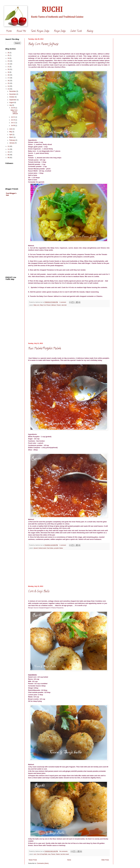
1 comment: (63, 302)
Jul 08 (13, 126)
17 (9, 78)
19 (9, 72)
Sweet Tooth (76, 31)
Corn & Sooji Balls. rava (44, 854)
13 (9, 89)
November (13, 94)
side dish (64, 305)
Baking (90, 31)
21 (9, 67)
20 (9, 69)
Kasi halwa (50, 548)
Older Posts (105, 860)
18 (9, 75)
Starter (58, 854)
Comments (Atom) (43, 863)
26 (9, 53)
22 (9, 64)
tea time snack (65, 854)
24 (9, 58)
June (11, 129)
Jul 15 (13, 120)
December (13, 91)
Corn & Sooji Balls (39, 592)
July (11, 105)
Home (9, 31)
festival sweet (42, 548)
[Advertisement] (15, 236)
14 (9, 86)
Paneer (59, 305)
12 (9, 146)
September (13, 100)
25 (9, 55)
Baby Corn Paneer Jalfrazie (43, 44)
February (12, 140)
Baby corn (37, 305)
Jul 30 (13, 108)
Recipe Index (60, 31)
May (11, 132)
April (11, 135)
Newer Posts (33, 860)
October (12, 97)
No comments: (64, 851)
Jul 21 (13, 117)
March (12, 137)
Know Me (21, 31)
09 (9, 155)
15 (9, 83)
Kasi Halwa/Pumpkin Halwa (45, 349)
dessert (36, 548)
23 (9, 61)
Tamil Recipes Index (40, 31)
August (12, 103)
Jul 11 (13, 123)
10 (9, 152)
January (12, 143)
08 (9, 158)
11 (9, 149)
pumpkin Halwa (58, 548)
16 (9, 81)
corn (35, 854)
